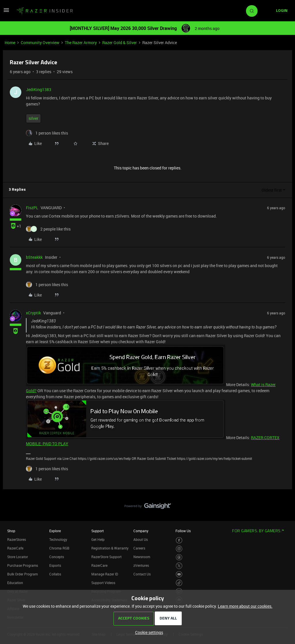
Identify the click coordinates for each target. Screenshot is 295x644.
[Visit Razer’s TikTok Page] (179, 583)
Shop (11, 531)
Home (10, 43)
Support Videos (103, 583)
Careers (139, 548)
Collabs (55, 574)
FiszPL (32, 208)
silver (33, 118)
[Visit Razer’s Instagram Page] (179, 549)
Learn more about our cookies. (245, 606)
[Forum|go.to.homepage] (45, 11)
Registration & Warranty (110, 548)
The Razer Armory (81, 43)
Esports (55, 565)
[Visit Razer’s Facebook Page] (179, 540)
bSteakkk (34, 257)
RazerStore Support (106, 557)
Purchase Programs (23, 565)
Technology (58, 539)
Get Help (98, 539)
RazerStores (17, 539)
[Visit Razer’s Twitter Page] (179, 566)
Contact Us (142, 574)
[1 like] (47, 133)
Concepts (57, 557)
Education (15, 583)
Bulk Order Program (22, 574)
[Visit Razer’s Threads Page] (179, 557)
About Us (141, 539)
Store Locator (18, 557)
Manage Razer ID (105, 574)
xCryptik (33, 313)
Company (141, 531)
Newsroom (142, 557)
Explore (55, 531)
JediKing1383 (39, 89)
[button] (6, 12)
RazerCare (99, 565)
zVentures (141, 565)
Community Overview (40, 43)
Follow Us (183, 531)
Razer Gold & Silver (120, 43)
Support (98, 531)
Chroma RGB (59, 548)
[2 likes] (48, 229)
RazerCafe (15, 548)
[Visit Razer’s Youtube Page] (179, 574)
